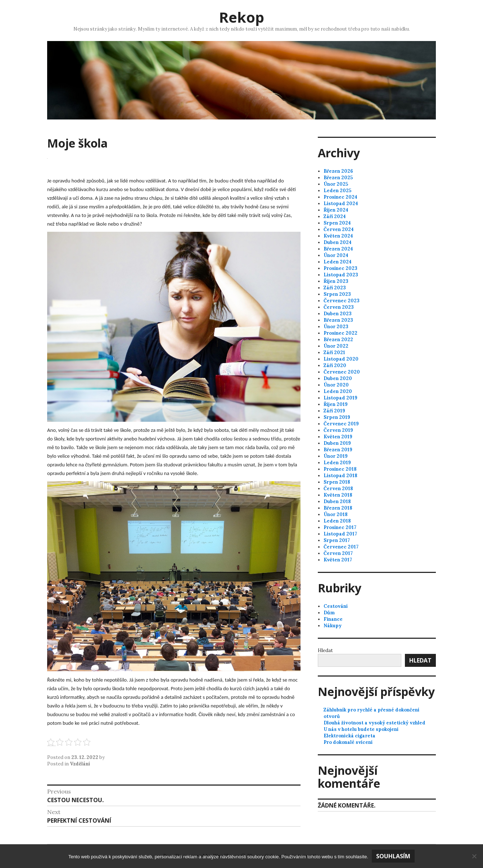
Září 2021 (334, 352)
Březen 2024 (338, 249)
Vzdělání (80, 764)
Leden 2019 (337, 463)
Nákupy (333, 626)
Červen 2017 (338, 553)
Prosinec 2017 (340, 527)
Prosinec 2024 (340, 197)
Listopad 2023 (341, 275)
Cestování (336, 606)
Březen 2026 (338, 171)
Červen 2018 (338, 489)
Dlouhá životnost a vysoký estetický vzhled (374, 723)
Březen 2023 (338, 320)
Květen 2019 (338, 437)
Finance (333, 619)
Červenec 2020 (342, 372)
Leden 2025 (337, 191)
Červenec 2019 (341, 424)
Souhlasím (393, 856)
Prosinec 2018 (340, 469)
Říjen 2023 (336, 281)
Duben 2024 (338, 242)
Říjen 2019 (336, 404)
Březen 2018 (338, 508)
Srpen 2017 (337, 540)
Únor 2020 (336, 385)
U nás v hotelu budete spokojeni (361, 729)
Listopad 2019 (340, 398)
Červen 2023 (339, 307)
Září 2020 (335, 365)
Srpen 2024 (337, 223)
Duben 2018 (337, 501)
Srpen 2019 (337, 417)
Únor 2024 (336, 255)
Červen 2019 (338, 430)
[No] (474, 856)
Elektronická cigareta (349, 736)
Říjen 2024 (336, 210)
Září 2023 (335, 288)
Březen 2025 (338, 178)
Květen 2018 (338, 495)
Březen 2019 (338, 450)
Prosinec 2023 (340, 268)
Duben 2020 (338, 378)
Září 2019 (334, 411)
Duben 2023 (338, 314)
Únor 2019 (336, 456)
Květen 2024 (338, 236)
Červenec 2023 (342, 301)
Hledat (325, 650)
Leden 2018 (337, 521)
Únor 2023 (336, 327)
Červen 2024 (339, 229)
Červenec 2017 (341, 547)
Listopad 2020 (341, 359)
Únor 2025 (336, 184)
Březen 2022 (338, 340)
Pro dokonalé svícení (348, 742)
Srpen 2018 (337, 482)
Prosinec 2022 (340, 333)
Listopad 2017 (340, 534)
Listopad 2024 (341, 204)
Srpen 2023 (337, 294)
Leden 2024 (338, 262)
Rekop (242, 17)
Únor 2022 (336, 346)
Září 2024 (335, 216)
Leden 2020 (338, 391)
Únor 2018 (336, 514)
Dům (329, 613)
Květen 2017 (338, 560)
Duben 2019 (337, 443)
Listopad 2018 (340, 476)
